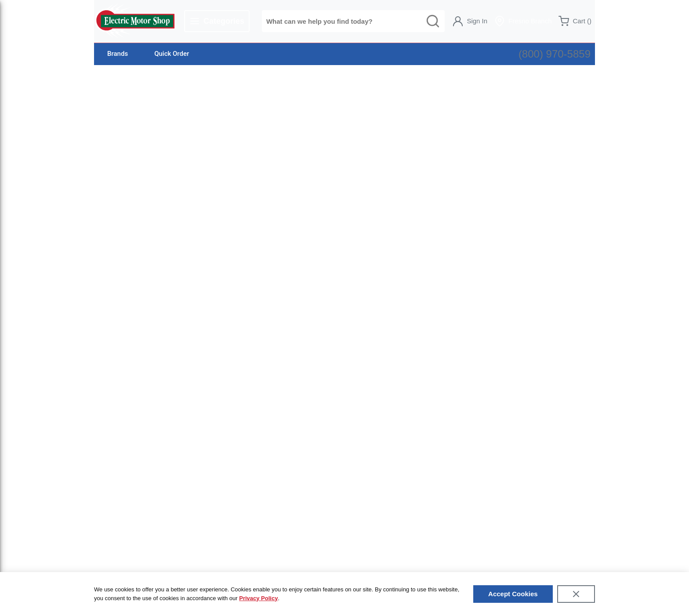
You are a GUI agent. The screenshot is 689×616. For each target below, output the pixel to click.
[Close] (576, 594)
